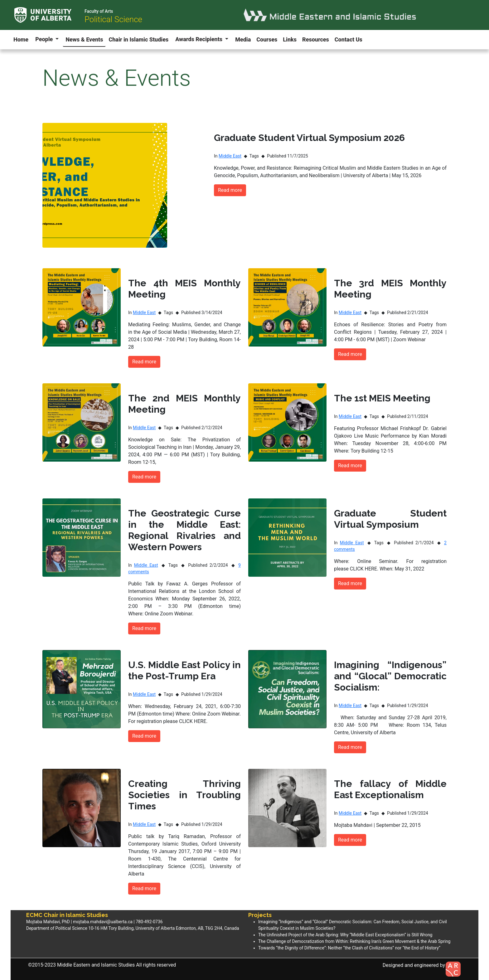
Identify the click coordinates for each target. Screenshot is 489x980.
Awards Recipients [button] (199, 39)
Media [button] (243, 39)
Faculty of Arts (99, 11)
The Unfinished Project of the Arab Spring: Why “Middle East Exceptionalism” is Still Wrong (345, 935)
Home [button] (21, 39)
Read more (230, 190)
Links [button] (290, 39)
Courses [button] (267, 39)
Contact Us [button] (349, 39)
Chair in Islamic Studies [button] (138, 39)
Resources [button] (316, 39)
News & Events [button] (84, 39)
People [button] (45, 39)
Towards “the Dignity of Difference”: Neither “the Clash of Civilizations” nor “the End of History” (349, 948)
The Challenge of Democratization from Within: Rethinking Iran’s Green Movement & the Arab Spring (354, 941)
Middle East (230, 156)
